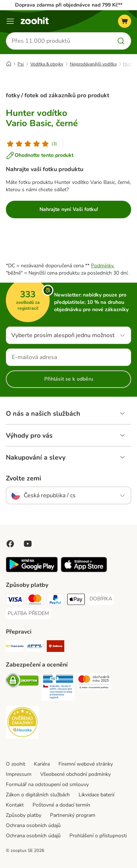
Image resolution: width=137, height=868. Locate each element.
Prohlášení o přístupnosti (98, 836)
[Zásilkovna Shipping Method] (56, 647)
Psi (21, 64)
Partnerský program (73, 815)
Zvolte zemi (24, 478)
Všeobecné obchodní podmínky (75, 774)
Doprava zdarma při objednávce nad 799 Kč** (69, 5)
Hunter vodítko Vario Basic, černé (42, 118)
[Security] (22, 682)
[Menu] (10, 21)
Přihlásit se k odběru (69, 379)
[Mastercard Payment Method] (35, 600)
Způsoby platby (24, 815)
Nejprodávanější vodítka (93, 64)
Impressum (19, 774)
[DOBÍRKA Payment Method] (101, 599)
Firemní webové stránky (86, 764)
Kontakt (15, 805)
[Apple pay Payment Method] (76, 600)
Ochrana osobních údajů (33, 825)
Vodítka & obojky (47, 64)
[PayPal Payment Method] (56, 600)
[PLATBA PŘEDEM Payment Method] (28, 614)
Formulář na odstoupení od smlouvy (47, 784)
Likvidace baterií (96, 795)
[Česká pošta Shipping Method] (15, 647)
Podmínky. (103, 266)
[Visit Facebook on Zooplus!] (10, 544)
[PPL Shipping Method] (35, 647)
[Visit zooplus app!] (32, 571)
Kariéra (42, 764)
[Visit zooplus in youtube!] (28, 544)
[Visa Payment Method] (15, 600)
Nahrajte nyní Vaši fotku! (69, 209)
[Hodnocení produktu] (31, 144)
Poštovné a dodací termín (61, 805)
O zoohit (16, 764)
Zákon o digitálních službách (38, 795)
